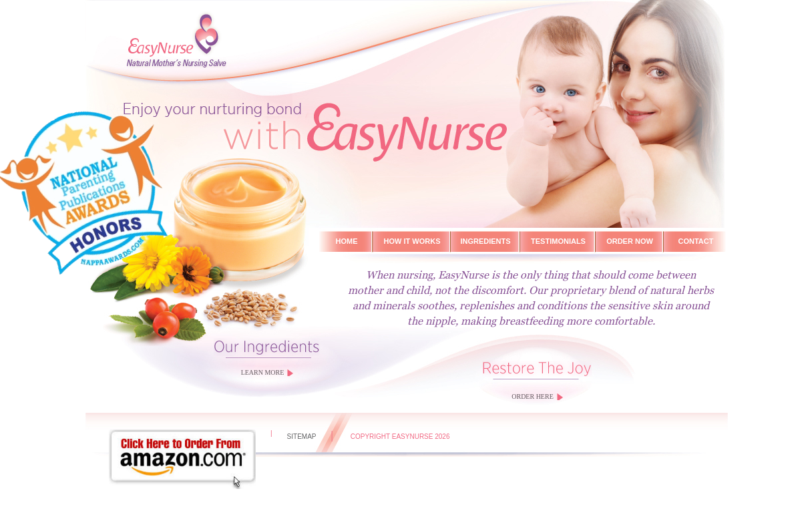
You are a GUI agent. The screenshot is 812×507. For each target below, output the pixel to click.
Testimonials (558, 241)
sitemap (302, 437)
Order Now (630, 241)
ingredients (485, 241)
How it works (412, 241)
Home (347, 241)
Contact (696, 241)
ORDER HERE (533, 396)
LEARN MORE (263, 372)
